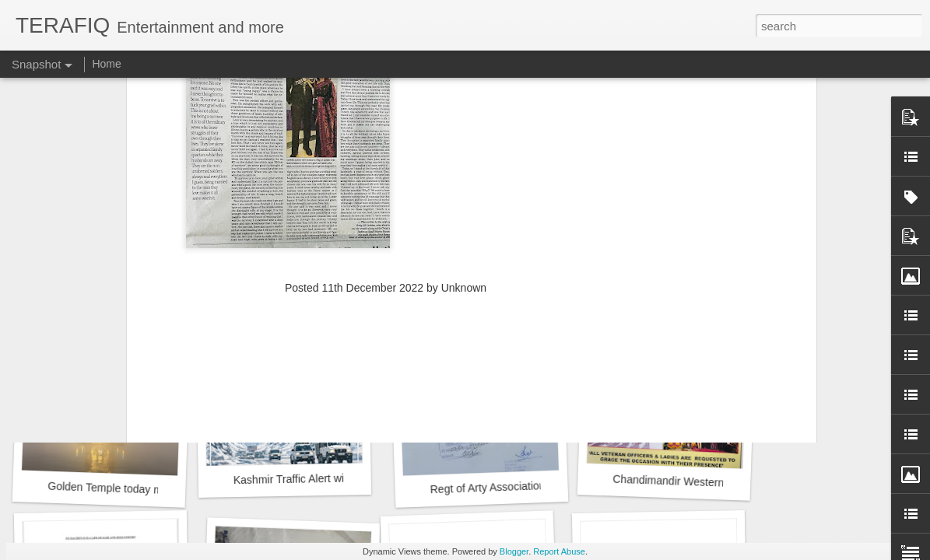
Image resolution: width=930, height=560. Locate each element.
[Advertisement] (386, 197)
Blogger (514, 551)
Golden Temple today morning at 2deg (140, 489)
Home (106, 64)
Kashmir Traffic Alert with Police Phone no (335, 479)
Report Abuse (559, 551)
